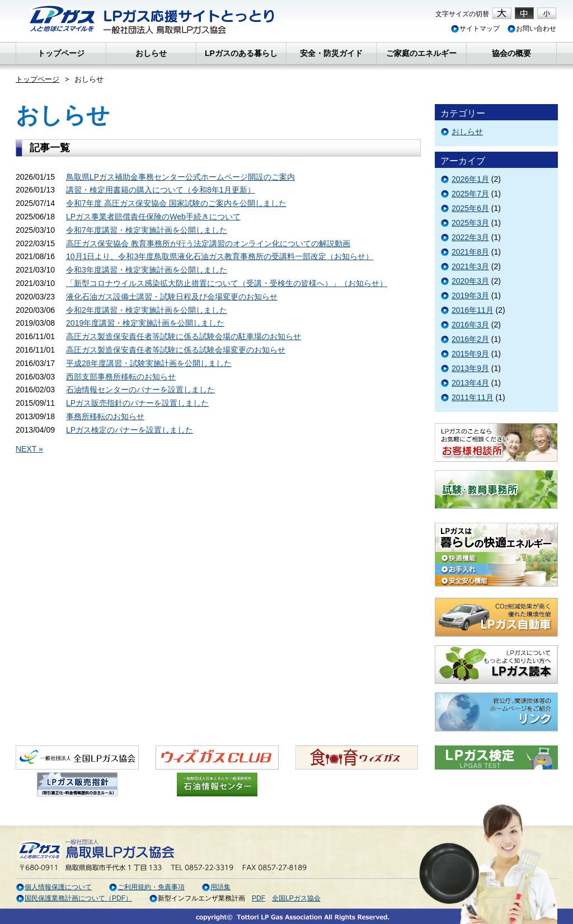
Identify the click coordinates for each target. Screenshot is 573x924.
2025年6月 (470, 208)
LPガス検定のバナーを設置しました (130, 430)
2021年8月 (470, 252)
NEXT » (29, 449)
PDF (259, 898)
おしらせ (151, 53)
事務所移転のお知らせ (105, 416)
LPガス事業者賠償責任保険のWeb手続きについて (153, 217)
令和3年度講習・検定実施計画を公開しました (147, 270)
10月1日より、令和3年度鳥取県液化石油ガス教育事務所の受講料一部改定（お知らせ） (220, 256)
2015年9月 (470, 354)
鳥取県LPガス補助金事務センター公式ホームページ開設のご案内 (180, 177)
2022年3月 (470, 237)
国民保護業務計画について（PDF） (74, 898)
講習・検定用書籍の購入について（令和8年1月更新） (161, 190)
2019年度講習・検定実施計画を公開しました (145, 323)
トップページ (61, 53)
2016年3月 (470, 325)
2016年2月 (470, 339)
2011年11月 (473, 397)
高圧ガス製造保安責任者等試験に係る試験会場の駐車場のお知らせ (184, 336)
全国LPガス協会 (296, 898)
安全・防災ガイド (331, 53)
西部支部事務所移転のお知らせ (121, 377)
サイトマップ (475, 29)
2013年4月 (470, 383)
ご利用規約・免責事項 (147, 887)
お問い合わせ (532, 29)
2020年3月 (470, 281)
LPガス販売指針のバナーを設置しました (137, 403)
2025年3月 (470, 223)
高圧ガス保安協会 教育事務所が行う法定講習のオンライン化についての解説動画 (208, 243)
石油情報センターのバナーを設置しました (140, 390)
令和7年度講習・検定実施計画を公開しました (147, 230)
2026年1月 (470, 179)
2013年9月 (470, 368)
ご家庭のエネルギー (421, 53)
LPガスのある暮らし (241, 53)
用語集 (216, 887)
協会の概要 (511, 53)
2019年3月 (470, 296)
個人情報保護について (54, 887)
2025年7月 (470, 194)
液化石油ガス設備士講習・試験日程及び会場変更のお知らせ (172, 297)
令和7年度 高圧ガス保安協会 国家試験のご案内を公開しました (176, 203)
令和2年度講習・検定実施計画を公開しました (147, 310)
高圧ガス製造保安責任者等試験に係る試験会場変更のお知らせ (176, 350)
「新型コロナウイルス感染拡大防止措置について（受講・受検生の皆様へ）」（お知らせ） (227, 283)
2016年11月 (473, 310)
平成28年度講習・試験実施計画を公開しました (149, 363)
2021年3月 (470, 266)
